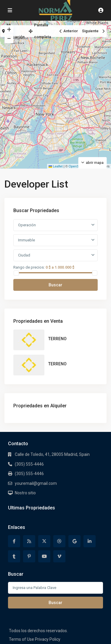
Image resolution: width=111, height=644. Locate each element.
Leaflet (56, 166)
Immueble (26, 240)
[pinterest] (29, 556)
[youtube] (44, 556)
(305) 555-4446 (29, 464)
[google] (74, 541)
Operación (27, 225)
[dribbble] (59, 541)
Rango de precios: (29, 267)
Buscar (55, 285)
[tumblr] (14, 556)
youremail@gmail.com (36, 483)
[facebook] (14, 541)
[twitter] (44, 541)
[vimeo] (59, 556)
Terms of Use (21, 639)
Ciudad (24, 255)
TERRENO (57, 339)
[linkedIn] (90, 541)
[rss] (29, 541)
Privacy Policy (48, 639)
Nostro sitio (25, 493)
